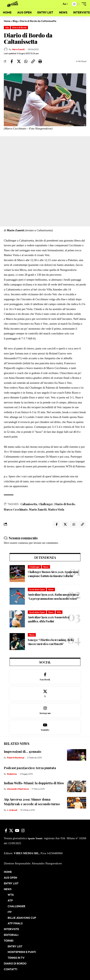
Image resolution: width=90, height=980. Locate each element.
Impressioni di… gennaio (22, 751)
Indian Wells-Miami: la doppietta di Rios (34, 783)
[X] (45, 694)
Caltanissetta (29, 504)
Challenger (46, 504)
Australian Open (37, 589)
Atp (7, 27)
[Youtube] (45, 727)
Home (7, 21)
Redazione (12, 774)
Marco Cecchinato (16, 509)
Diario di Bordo (19, 27)
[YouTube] (17, 831)
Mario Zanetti (18, 49)
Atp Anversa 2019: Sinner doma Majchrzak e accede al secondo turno (32, 802)
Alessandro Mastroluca (18, 789)
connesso (23, 543)
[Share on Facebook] (12, 61)
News (46, 567)
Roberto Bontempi (16, 758)
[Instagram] (45, 710)
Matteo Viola (56, 509)
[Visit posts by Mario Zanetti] (6, 49)
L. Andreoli (12, 810)
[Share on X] (19, 61)
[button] (58, 4)
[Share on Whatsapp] (26, 61)
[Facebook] (45, 677)
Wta (59, 612)
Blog (15, 21)
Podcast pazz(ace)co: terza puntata (30, 768)
